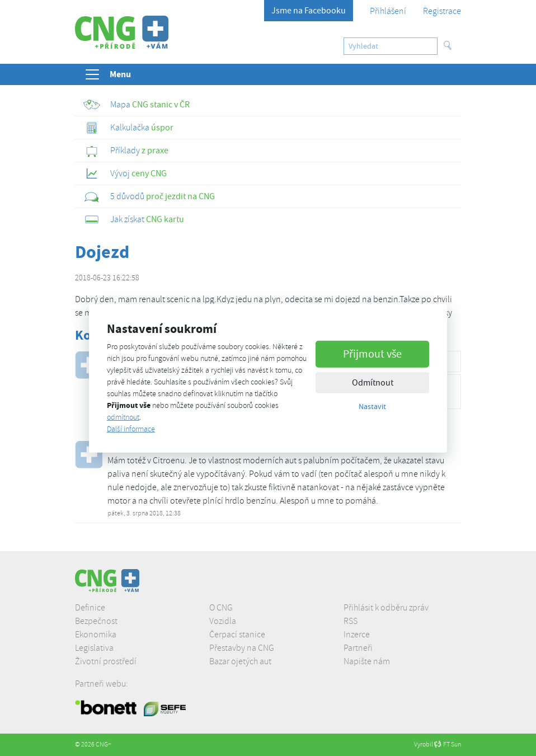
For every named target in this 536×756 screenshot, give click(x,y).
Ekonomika (96, 635)
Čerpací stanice (237, 635)
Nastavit (372, 406)
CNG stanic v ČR (137, 105)
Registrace (442, 11)
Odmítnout (373, 383)
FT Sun (448, 745)
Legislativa (94, 648)
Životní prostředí (106, 661)
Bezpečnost (96, 621)
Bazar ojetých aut (240, 661)
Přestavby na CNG (242, 648)
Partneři (358, 648)
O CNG (221, 608)
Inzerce (357, 635)
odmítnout (123, 417)
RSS (351, 621)
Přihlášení (388, 11)
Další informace (131, 429)
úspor (128, 128)
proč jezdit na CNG (149, 196)
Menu (107, 74)
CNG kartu (134, 219)
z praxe (126, 151)
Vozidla (223, 621)
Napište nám (367, 661)
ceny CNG (125, 173)
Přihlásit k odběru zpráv (386, 608)
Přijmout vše (372, 354)
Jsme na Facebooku (309, 11)
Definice (90, 608)
